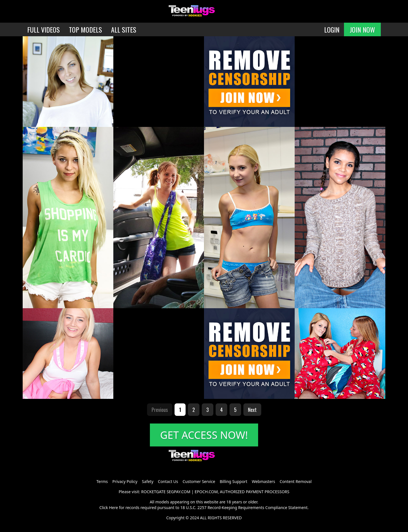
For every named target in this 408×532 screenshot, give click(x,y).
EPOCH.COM (206, 492)
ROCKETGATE (153, 492)
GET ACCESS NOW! (204, 435)
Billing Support (233, 481)
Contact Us (168, 481)
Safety (148, 481)
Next (252, 410)
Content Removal (296, 481)
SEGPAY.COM (178, 492)
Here (114, 507)
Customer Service (199, 481)
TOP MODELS (85, 29)
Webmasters (263, 481)
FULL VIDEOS (43, 29)
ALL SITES (124, 29)
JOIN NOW (362, 29)
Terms (102, 481)
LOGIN (332, 29)
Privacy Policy (125, 481)
